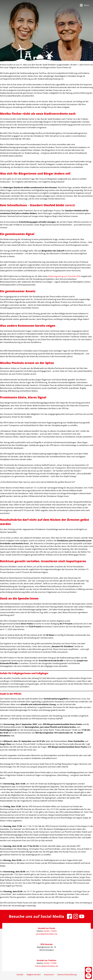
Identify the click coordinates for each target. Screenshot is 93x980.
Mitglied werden (34, 974)
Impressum (49, 974)
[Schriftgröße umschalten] (88, 976)
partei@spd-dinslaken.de (47, 934)
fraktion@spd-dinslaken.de (46, 966)
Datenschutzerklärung (67, 974)
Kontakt (20, 974)
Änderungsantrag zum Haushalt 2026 (64, 276)
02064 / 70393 (50, 931)
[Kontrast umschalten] (88, 970)
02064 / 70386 (50, 963)
